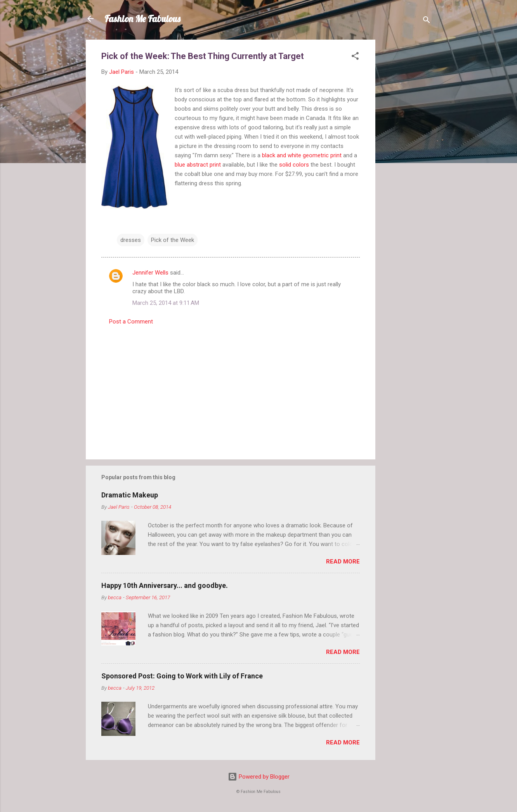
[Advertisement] (406, 156)
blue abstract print (198, 165)
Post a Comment (131, 322)
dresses (131, 240)
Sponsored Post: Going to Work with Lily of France (182, 676)
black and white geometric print (302, 155)
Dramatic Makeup (130, 495)
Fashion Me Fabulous (142, 19)
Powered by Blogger (259, 777)
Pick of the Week (173, 240)
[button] (355, 57)
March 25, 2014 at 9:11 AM (166, 303)
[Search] (427, 21)
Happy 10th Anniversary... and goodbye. (165, 585)
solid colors (294, 165)
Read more (343, 562)
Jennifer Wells (150, 273)
